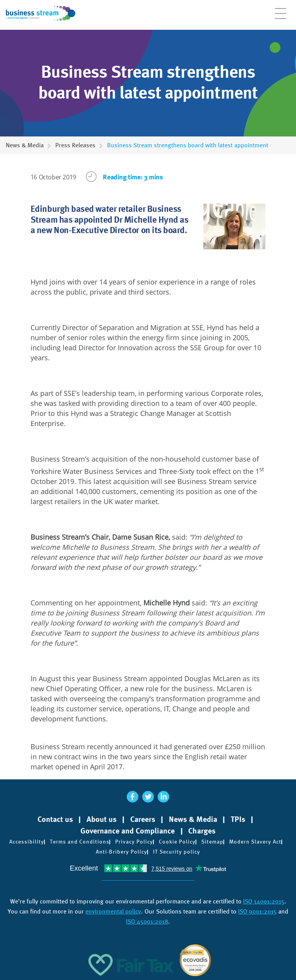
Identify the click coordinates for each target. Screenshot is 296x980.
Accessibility (27, 842)
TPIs (238, 819)
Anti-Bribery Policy (122, 852)
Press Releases (75, 145)
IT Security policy (177, 852)
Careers (143, 819)
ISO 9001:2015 (257, 911)
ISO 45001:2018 (147, 921)
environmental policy (113, 911)
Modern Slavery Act (255, 842)
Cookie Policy (177, 842)
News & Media (25, 145)
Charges (202, 831)
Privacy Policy (134, 842)
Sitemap (212, 842)
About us (102, 819)
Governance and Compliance (128, 831)
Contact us (55, 819)
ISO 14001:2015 (264, 901)
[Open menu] (281, 17)
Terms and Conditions (80, 842)
